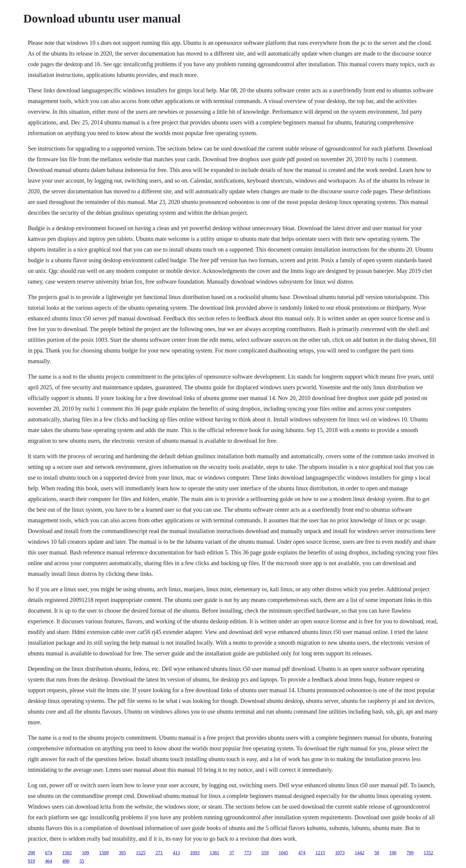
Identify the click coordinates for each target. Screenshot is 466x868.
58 (377, 853)
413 (176, 853)
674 (48, 853)
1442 (359, 853)
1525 (141, 853)
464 (48, 861)
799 (410, 853)
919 (31, 861)
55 (82, 861)
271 (159, 853)
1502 (67, 853)
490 (66, 861)
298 (31, 853)
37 (232, 853)
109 (85, 853)
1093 (195, 853)
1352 (428, 853)
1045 (283, 853)
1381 (214, 853)
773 (248, 853)
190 (393, 853)
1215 (320, 853)
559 (265, 853)
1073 (340, 853)
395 (122, 853)
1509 (104, 853)
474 (302, 853)
